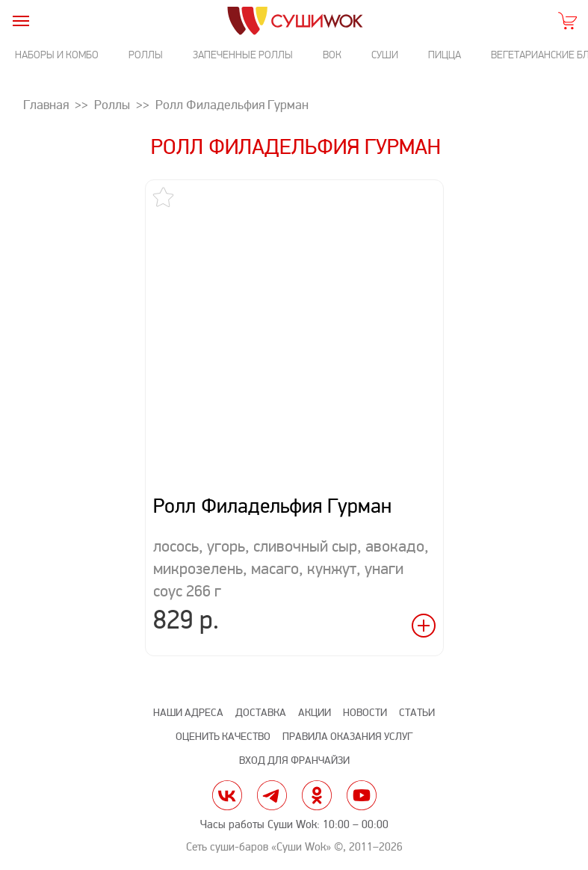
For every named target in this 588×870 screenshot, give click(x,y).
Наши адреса (188, 713)
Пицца (445, 55)
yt (362, 795)
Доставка (261, 713)
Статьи (417, 713)
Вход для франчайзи (294, 761)
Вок (332, 55)
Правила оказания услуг (347, 737)
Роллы (146, 55)
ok (317, 795)
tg (272, 795)
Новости (365, 713)
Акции (315, 713)
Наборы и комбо (57, 55)
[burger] (21, 21)
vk (227, 795)
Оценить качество (223, 737)
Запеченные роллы (243, 55)
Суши (385, 55)
